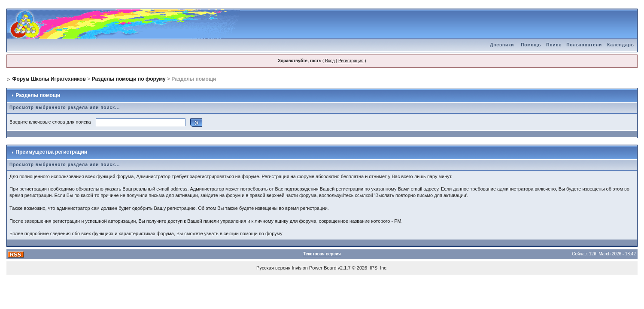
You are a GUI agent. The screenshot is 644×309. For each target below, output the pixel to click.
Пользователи (584, 45)
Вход (330, 61)
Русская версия (273, 268)
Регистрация (351, 61)
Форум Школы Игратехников (49, 79)
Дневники (502, 45)
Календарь (621, 45)
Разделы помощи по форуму (129, 79)
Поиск (554, 45)
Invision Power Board (314, 268)
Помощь (531, 45)
